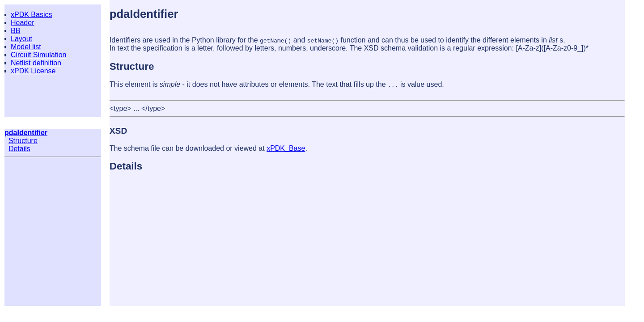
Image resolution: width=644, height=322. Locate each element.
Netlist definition (36, 63)
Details (19, 149)
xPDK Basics (31, 15)
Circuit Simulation (38, 55)
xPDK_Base (286, 148)
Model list (26, 47)
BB (15, 31)
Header (22, 23)
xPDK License (33, 71)
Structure (23, 141)
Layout (21, 39)
